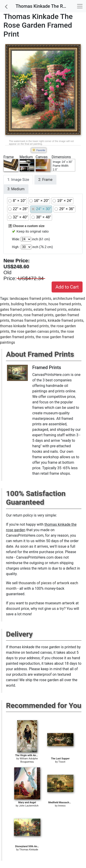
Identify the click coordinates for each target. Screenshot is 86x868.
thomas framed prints (29, 320)
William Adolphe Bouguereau (29, 760)
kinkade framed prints (66, 320)
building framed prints (29, 304)
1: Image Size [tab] (18, 180)
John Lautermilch (29, 806)
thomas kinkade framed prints (24, 326)
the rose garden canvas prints (35, 331)
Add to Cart (67, 287)
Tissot (62, 762)
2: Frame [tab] (45, 180)
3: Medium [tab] (16, 189)
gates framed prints (16, 309)
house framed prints (65, 304)
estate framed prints (50, 309)
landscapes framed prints (30, 299)
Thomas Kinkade (29, 850)
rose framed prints (39, 315)
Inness (62, 806)
